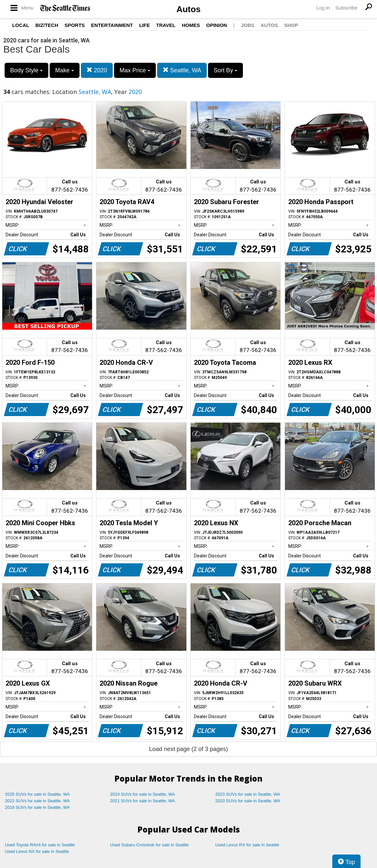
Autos (189, 9)
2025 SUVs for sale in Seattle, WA (37, 794)
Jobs (248, 25)
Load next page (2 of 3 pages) (188, 749)
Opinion (216, 25)
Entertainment (112, 25)
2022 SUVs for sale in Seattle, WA (37, 801)
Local (21, 25)
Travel (166, 25)
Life (144, 25)
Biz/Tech (47, 25)
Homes (191, 25)
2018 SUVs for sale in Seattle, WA (37, 807)
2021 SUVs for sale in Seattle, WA (143, 801)
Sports (75, 25)
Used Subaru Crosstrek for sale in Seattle (149, 845)
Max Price (135, 70)
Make (65, 70)
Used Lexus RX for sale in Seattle (247, 845)
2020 (97, 70)
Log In (323, 8)
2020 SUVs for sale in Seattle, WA (248, 801)
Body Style (26, 70)
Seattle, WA (182, 70)
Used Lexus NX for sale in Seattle (37, 851)
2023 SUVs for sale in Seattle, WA (248, 794)
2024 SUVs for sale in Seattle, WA (143, 794)
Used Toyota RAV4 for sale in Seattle (40, 845)
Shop (291, 25)
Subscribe (346, 8)
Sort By (225, 70)
